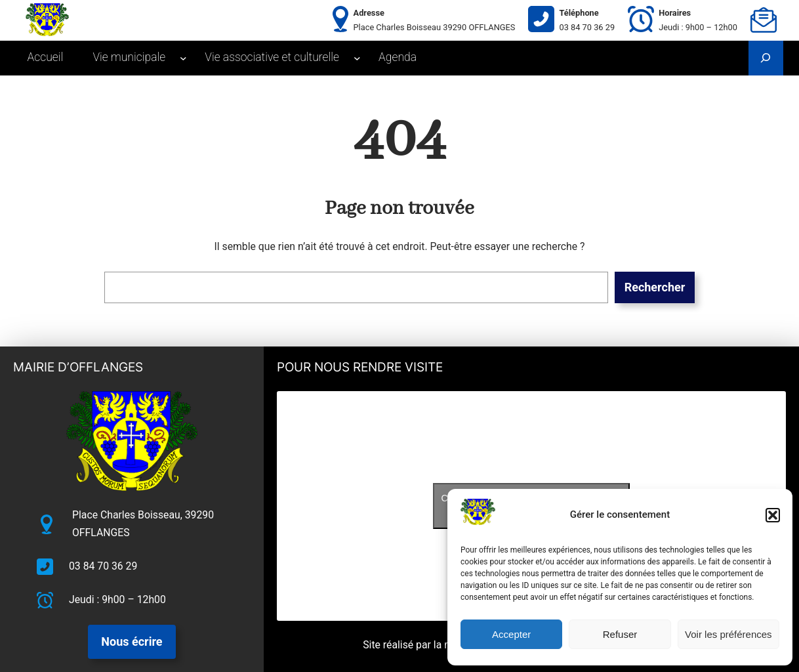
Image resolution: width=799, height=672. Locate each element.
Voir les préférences (728, 634)
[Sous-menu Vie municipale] (183, 58)
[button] (773, 515)
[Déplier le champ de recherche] (766, 58)
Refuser (620, 634)
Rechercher (655, 287)
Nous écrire (132, 641)
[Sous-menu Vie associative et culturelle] (357, 58)
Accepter (511, 634)
